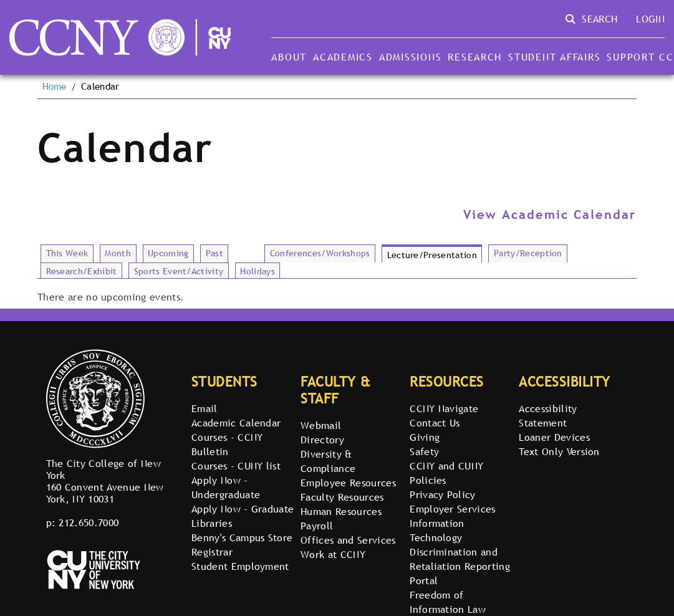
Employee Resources (348, 483)
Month (118, 253)
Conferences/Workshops (320, 253)
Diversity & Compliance (328, 461)
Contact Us (435, 423)
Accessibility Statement (548, 416)
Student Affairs (554, 57)
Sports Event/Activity (179, 271)
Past (214, 253)
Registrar (212, 552)
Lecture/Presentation (432, 255)
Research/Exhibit (82, 271)
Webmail (321, 425)
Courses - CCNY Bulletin (227, 444)
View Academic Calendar (550, 214)
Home (55, 87)
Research (475, 57)
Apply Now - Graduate (243, 509)
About (289, 57)
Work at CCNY (333, 554)
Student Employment (240, 566)
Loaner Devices (554, 437)
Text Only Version (559, 451)
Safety (424, 451)
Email (205, 408)
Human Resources (341, 511)
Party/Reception (528, 253)
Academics (343, 57)
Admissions (410, 57)
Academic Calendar (236, 423)
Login (650, 19)
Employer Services (452, 509)
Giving (425, 437)
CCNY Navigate (444, 408)
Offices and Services (348, 540)
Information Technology (437, 530)
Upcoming (168, 253)
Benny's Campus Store (242, 537)
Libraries (212, 523)
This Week (67, 253)
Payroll (317, 526)
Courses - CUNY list (236, 466)
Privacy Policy (442, 494)
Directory (322, 440)
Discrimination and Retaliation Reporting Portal (460, 566)
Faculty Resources (342, 497)
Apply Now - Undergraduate (226, 487)
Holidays (258, 271)
